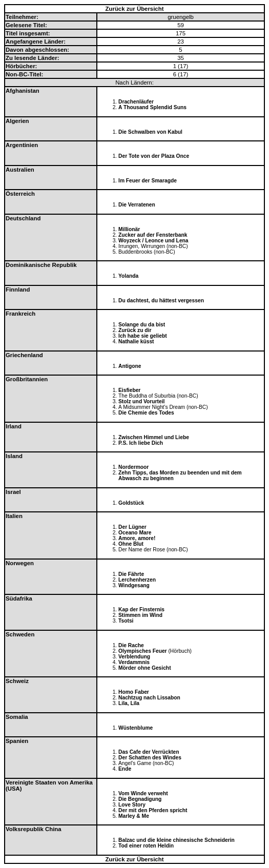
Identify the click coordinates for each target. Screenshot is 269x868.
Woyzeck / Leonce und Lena (153, 241)
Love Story (132, 805)
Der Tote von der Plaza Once (154, 156)
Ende (125, 769)
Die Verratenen (137, 205)
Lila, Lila (129, 703)
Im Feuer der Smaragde (148, 181)
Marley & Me (134, 816)
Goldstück (131, 503)
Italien (14, 516)
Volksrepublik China (34, 829)
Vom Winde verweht (143, 793)
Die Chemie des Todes (146, 413)
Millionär (129, 229)
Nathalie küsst (136, 342)
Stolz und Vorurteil (141, 401)
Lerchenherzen (137, 580)
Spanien (17, 741)
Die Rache (131, 645)
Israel (13, 492)
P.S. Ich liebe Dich (141, 443)
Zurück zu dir (135, 330)
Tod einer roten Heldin (146, 846)
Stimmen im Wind (140, 615)
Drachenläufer (136, 102)
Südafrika (19, 598)
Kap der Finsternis (141, 609)
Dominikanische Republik (41, 265)
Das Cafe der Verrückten (149, 752)
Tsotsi (126, 621)
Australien (20, 170)
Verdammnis (134, 662)
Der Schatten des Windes (150, 758)
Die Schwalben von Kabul (150, 132)
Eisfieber (129, 390)
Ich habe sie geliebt (143, 336)
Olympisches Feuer (143, 651)
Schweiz (17, 681)
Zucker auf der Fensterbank (153, 235)
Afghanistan (23, 91)
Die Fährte (131, 574)
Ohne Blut (131, 544)
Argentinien (22, 145)
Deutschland (23, 218)
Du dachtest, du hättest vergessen (161, 301)
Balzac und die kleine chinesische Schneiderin (177, 840)
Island (14, 456)
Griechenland (24, 355)
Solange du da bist (142, 325)
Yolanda (128, 276)
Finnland (18, 290)
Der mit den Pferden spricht (153, 810)
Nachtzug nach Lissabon (149, 698)
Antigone (130, 366)
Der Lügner (132, 527)
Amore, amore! (137, 538)
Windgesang (134, 585)
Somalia (17, 717)
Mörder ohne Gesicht (145, 668)
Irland (14, 426)
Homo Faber (134, 692)
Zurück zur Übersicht (135, 9)
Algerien (17, 121)
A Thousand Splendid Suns (152, 107)
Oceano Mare (135, 533)
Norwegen (20, 563)
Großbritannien (27, 379)
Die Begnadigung (140, 799)
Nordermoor (133, 467)
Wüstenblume (136, 728)
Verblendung (134, 657)
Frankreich (20, 314)
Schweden (20, 634)
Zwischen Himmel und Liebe (154, 437)
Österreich (20, 194)
